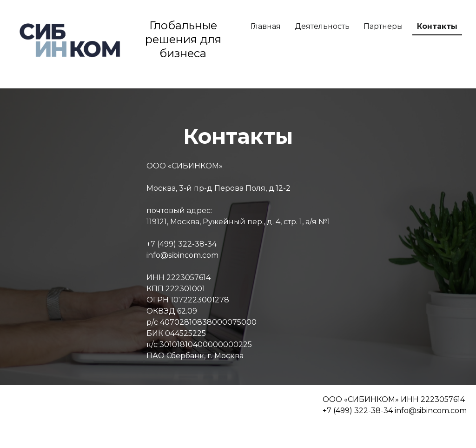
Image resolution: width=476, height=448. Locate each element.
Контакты (437, 26)
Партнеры (383, 26)
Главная (266, 26)
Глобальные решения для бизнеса (183, 39)
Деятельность (322, 26)
